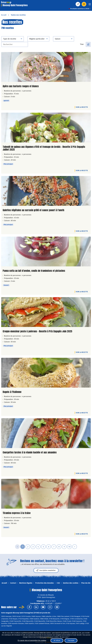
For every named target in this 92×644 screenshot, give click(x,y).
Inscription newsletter (46, 570)
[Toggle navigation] (90, 5)
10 (69, 547)
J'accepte (71, 640)
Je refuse (57, 640)
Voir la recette (82, 107)
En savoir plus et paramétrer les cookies (32, 640)
